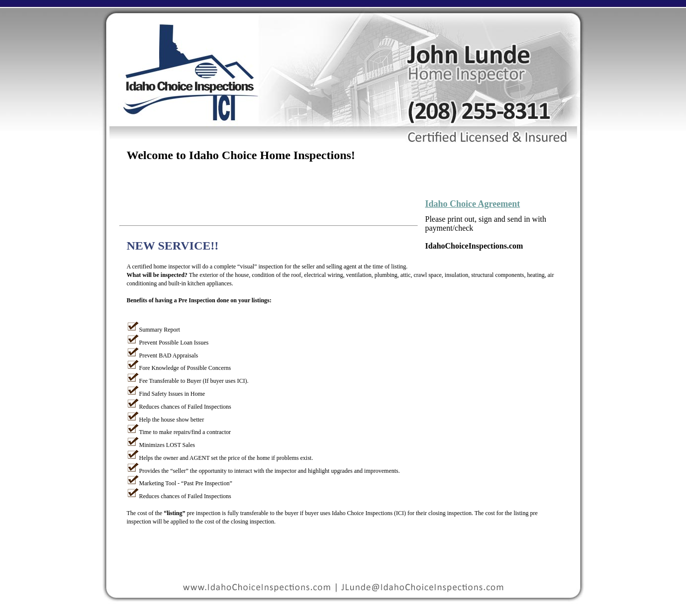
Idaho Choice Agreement (473, 204)
